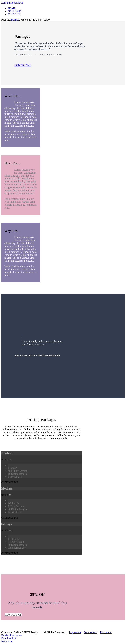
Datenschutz (90, 632)
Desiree (15, 20)
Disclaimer (106, 632)
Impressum (75, 632)
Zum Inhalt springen (12, 3)
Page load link (9, 638)
